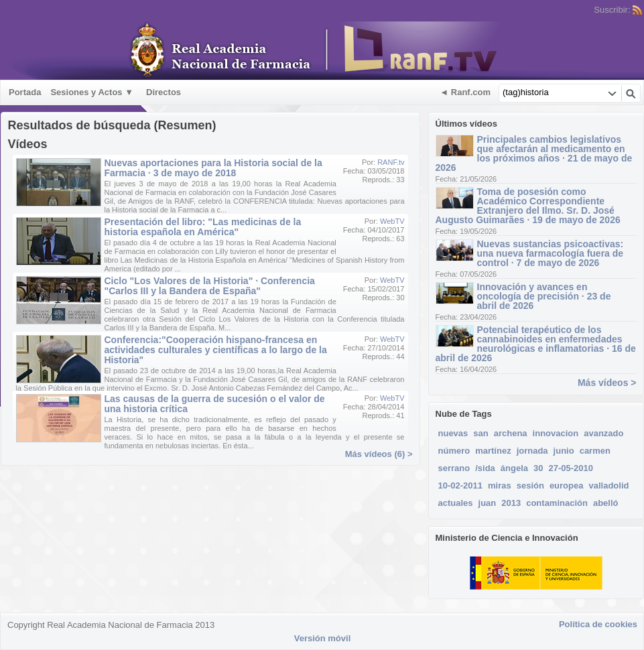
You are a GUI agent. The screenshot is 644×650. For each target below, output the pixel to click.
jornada (532, 451)
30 (538, 468)
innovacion (556, 433)
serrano (454, 468)
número (454, 451)
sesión (530, 485)
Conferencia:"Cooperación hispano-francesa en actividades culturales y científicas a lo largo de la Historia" (216, 350)
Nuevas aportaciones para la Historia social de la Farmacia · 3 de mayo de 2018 (213, 168)
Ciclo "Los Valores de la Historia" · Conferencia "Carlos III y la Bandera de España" (210, 286)
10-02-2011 (461, 485)
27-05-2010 (571, 468)
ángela (514, 468)
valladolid (608, 485)
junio (564, 451)
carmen (595, 451)
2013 (511, 503)
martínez (493, 451)
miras (500, 485)
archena (511, 433)
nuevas (453, 433)
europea (567, 485)
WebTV (392, 221)
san (480, 433)
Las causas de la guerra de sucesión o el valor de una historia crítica (215, 404)
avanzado (603, 433)
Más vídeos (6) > (379, 454)
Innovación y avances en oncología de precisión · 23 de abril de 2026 (544, 296)
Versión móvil (323, 638)
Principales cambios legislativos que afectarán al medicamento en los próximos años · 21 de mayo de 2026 (534, 153)
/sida (485, 468)
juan (488, 503)
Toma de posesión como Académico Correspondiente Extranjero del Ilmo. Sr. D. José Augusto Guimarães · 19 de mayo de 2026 (528, 206)
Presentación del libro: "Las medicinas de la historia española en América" (203, 227)
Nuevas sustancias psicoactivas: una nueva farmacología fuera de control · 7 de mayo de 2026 (551, 253)
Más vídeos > (607, 383)
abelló (606, 503)
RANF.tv (391, 162)
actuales (456, 503)
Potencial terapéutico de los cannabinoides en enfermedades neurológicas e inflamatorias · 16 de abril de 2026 (536, 344)
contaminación (557, 503)
